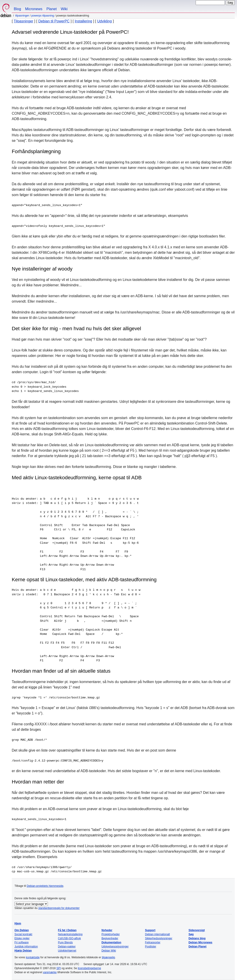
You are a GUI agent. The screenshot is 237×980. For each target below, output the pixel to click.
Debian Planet (197, 947)
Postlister (151, 947)
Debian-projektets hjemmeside (45, 886)
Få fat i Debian (67, 930)
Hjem (18, 923)
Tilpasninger (22, 16)
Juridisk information (26, 947)
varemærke (50, 972)
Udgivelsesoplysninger (115, 947)
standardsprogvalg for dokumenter (59, 908)
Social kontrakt (23, 934)
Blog (17, 9)
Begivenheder (110, 938)
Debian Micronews (200, 942)
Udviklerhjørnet (67, 951)
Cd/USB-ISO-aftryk (69, 938)
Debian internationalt (157, 934)
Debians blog (197, 938)
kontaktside (33, 957)
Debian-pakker (67, 947)
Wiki (64, 9)
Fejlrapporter (153, 942)
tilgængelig (108, 957)
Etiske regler (22, 938)
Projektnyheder (111, 934)
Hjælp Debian (23, 951)
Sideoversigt (197, 930)
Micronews (34, 9)
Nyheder (107, 930)
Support (150, 930)
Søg (191, 934)
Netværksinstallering (70, 934)
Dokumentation (111, 942)
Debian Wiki (109, 951)
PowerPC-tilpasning (43, 16)
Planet (52, 9)
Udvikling (104, 21)
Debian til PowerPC (54, 21)
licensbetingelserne (89, 968)
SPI (59, 968)
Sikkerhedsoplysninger (159, 938)
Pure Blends (65, 942)
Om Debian (22, 930)
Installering (83, 21)
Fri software (22, 942)
